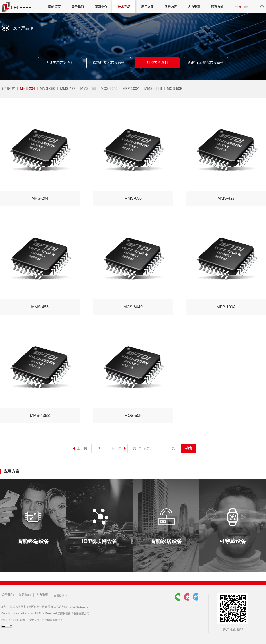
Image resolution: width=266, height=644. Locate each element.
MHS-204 (27, 89)
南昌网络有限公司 (53, 620)
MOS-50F (175, 89)
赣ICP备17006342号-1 (15, 620)
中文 (239, 7)
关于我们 (8, 595)
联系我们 (25, 595)
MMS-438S (153, 89)
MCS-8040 (109, 89)
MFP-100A (131, 89)
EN (246, 7)
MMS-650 (48, 89)
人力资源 (42, 595)
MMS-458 (88, 89)
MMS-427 (68, 89)
